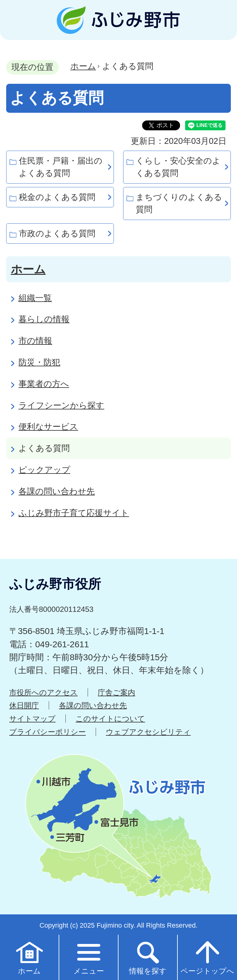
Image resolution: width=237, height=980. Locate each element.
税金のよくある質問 (57, 197)
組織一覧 (35, 298)
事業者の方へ (44, 384)
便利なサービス (48, 427)
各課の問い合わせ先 (57, 491)
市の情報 (35, 341)
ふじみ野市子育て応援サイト (74, 513)
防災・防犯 (39, 362)
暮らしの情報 (44, 319)
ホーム (83, 66)
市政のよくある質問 (57, 233)
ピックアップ (44, 470)
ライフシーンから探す (61, 405)
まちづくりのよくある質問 (179, 203)
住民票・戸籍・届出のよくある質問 (61, 167)
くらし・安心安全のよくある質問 (178, 167)
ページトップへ (207, 957)
